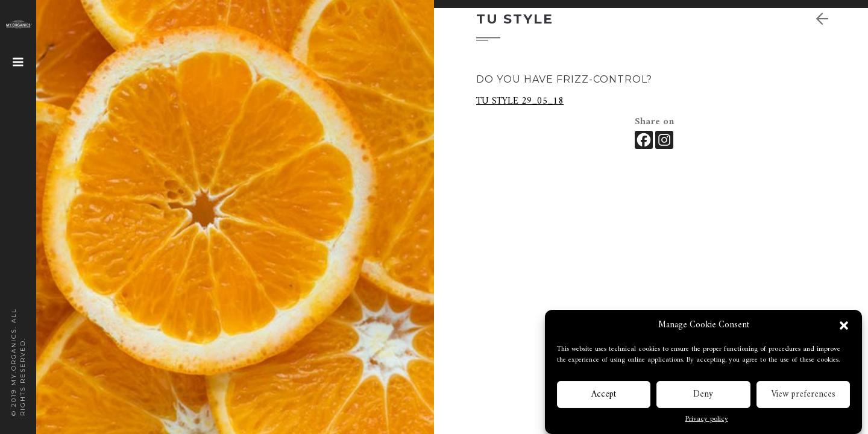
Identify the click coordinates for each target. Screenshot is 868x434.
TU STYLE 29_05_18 (520, 101)
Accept (604, 396)
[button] (844, 327)
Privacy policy (707, 421)
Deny (703, 396)
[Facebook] (644, 140)
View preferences (803, 396)
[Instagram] (664, 140)
